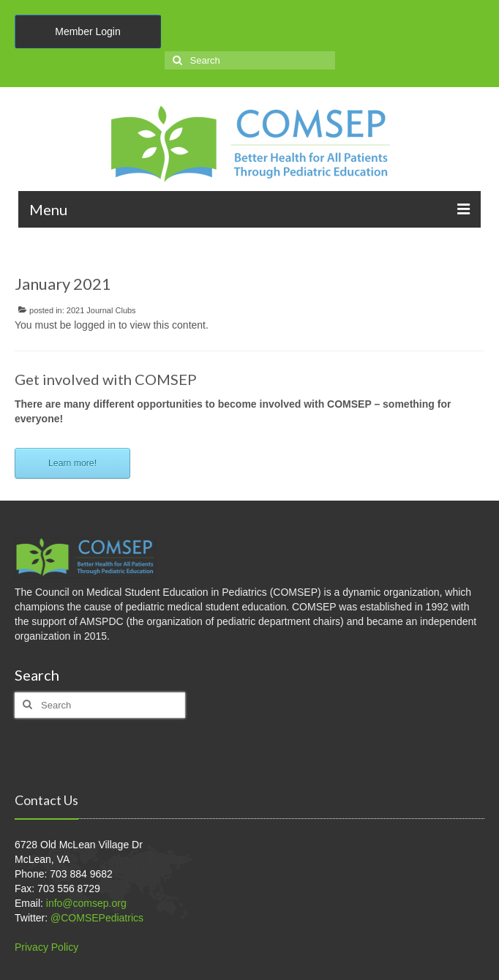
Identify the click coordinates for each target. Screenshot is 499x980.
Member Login (88, 31)
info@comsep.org (86, 903)
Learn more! (72, 463)
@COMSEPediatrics (97, 918)
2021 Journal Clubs (101, 310)
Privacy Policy (46, 947)
